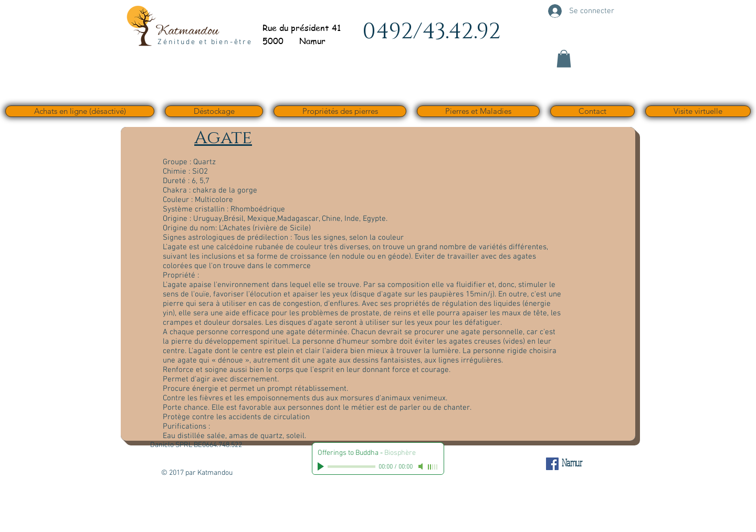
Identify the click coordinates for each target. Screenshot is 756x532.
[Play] (322, 466)
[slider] (433, 467)
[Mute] (422, 466)
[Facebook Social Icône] (552, 464)
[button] (564, 58)
